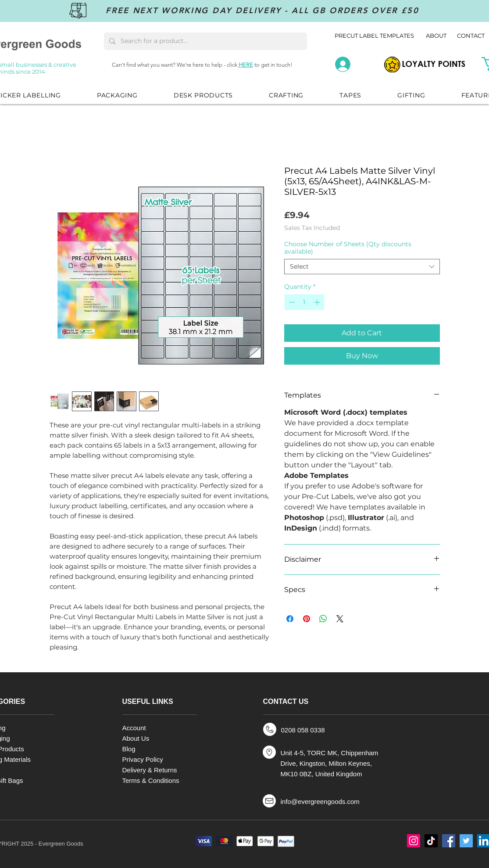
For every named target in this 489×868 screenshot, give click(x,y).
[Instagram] (414, 841)
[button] (117, 95)
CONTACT (471, 36)
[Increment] (318, 302)
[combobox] (362, 267)
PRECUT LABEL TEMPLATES (374, 36)
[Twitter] (466, 841)
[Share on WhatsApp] (323, 619)
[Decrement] (291, 302)
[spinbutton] (304, 302)
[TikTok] (431, 841)
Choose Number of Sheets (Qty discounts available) (348, 248)
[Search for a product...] (205, 41)
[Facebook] (449, 841)
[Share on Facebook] (290, 619)
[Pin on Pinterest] (307, 619)
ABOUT (437, 36)
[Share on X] (340, 619)
